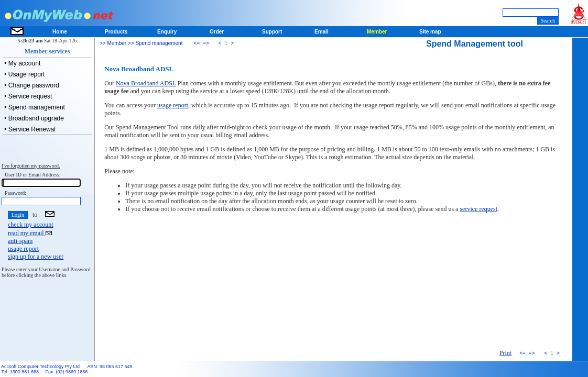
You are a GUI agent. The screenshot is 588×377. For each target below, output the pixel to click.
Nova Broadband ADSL (146, 83)
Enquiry (167, 32)
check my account (31, 225)
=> (206, 43)
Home (60, 32)
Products (116, 32)
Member (377, 32)
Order (217, 32)
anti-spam (20, 241)
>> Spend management (154, 43)
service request (478, 209)
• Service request (27, 96)
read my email (30, 233)
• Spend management (34, 107)
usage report (23, 249)
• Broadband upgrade (33, 118)
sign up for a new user (36, 257)
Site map (430, 32)
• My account (21, 63)
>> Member (113, 43)
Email (322, 32)
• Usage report (24, 74)
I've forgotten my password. (31, 166)
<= (197, 43)
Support (272, 32)
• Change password (31, 85)
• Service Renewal (29, 129)
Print (505, 353)
